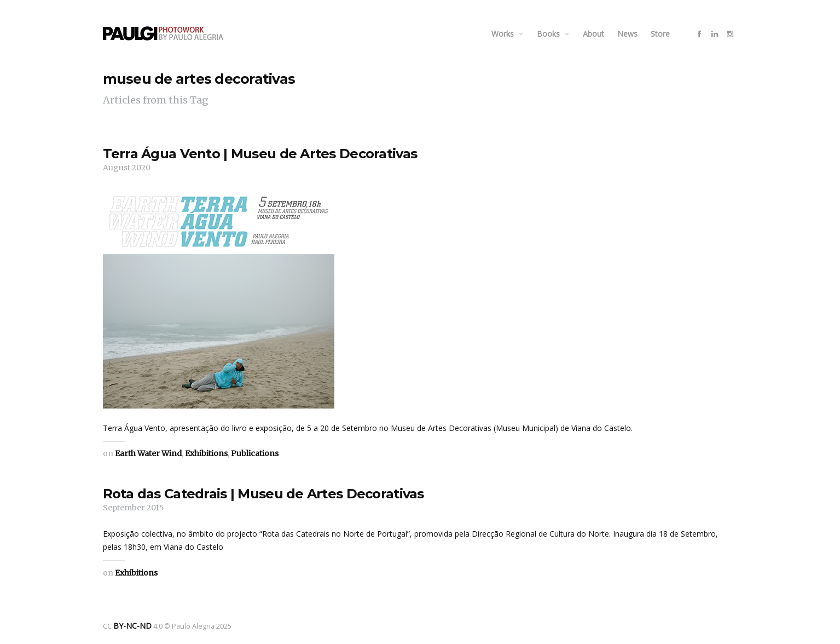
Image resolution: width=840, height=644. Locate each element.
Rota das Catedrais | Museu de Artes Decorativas (263, 494)
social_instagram (730, 34)
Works (503, 34)
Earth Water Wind (148, 453)
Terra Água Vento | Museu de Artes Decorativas (260, 154)
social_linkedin (715, 34)
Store (660, 34)
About (593, 34)
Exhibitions (206, 453)
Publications (255, 453)
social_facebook (699, 34)
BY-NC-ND (129, 625)
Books (548, 34)
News (627, 34)
